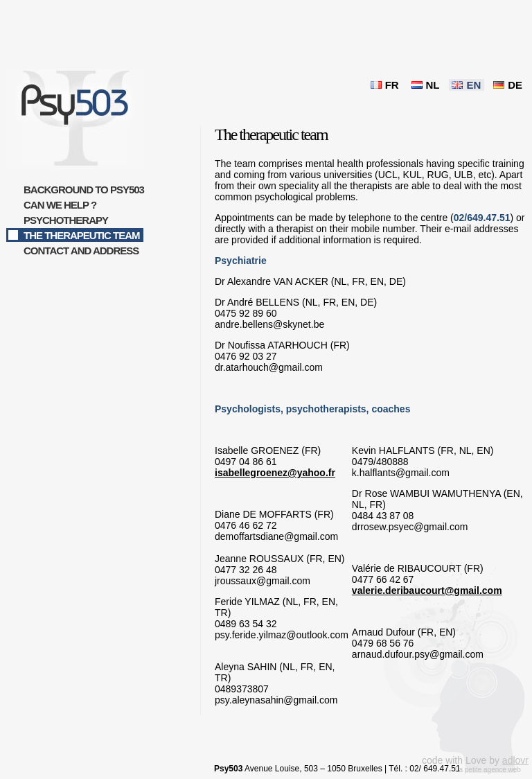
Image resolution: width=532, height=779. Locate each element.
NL (433, 85)
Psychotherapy (66, 220)
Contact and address (81, 251)
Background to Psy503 (84, 190)
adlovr (515, 760)
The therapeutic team (82, 235)
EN (473, 85)
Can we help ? (60, 205)
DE (515, 85)
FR (392, 85)
